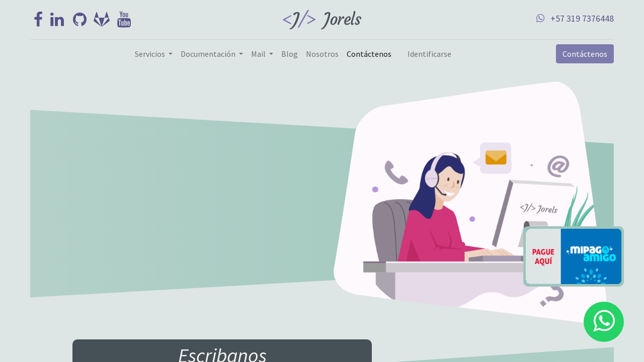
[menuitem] (290, 54)
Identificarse (429, 54)
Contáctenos (585, 54)
